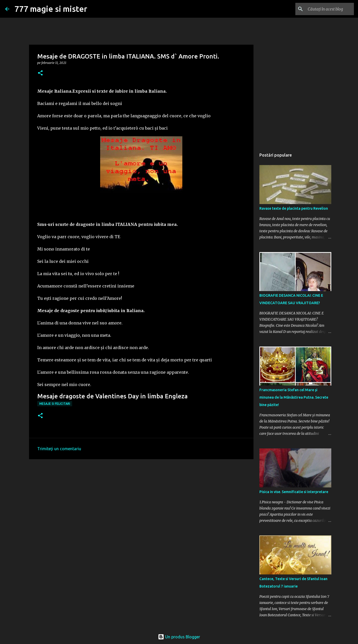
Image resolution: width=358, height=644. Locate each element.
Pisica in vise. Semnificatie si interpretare (294, 492)
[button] (40, 73)
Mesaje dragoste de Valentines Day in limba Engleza (112, 396)
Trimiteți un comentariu (59, 449)
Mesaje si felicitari (55, 404)
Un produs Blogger (179, 637)
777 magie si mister (51, 9)
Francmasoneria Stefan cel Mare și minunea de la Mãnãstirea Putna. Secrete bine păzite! (294, 397)
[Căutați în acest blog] (327, 9)
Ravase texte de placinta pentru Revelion (294, 208)
